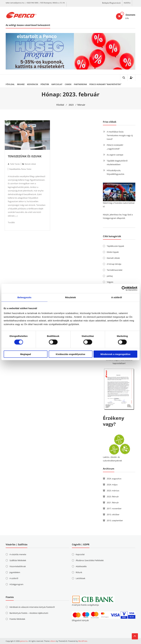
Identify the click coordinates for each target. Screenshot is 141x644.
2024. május (112, 485)
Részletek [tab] (70, 297)
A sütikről (14, 578)
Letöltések (80, 578)
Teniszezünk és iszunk (25, 156)
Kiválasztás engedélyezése (70, 354)
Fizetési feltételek (17, 619)
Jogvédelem (15, 572)
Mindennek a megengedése (115, 354)
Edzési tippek (113, 252)
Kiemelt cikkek (30, 164)
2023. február (113, 497)
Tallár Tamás (15, 164)
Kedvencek (33, 84)
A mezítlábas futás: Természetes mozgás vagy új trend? (120, 135)
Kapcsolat (57, 84)
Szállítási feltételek (18, 560)
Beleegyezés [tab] (24, 297)
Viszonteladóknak (18, 566)
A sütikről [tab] (117, 297)
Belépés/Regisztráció (111, 3)
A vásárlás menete (18, 554)
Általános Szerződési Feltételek (90, 560)
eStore (53, 641)
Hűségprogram (16, 584)
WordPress (83, 641)
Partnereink (80, 84)
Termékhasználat (115, 270)
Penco (23, 169)
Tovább (11, 222)
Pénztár (45, 84)
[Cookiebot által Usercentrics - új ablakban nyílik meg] (124, 289)
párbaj (110, 276)
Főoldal (10, 84)
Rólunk (79, 572)
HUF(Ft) (127, 3)
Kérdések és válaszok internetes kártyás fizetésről (32, 607)
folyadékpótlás (15, 169)
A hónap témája (114, 264)
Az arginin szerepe (115, 155)
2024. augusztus (114, 479)
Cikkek (68, 84)
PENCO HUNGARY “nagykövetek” (105, 84)
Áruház (21, 84)
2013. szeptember (115, 520)
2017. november (114, 508)
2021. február (113, 502)
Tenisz (29, 169)
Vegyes (110, 282)
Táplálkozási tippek (115, 246)
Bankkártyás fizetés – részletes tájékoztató (29, 613)
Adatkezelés (81, 566)
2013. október (113, 514)
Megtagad (25, 354)
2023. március (113, 491)
